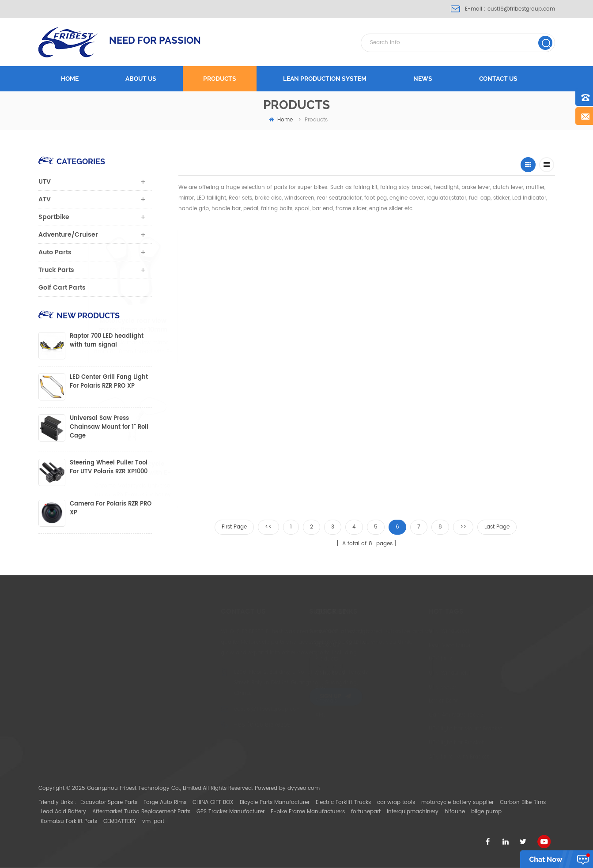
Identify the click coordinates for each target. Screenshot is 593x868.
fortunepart (366, 812)
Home (70, 79)
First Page (234, 527)
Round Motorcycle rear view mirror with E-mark (326, 468)
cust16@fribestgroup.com (521, 9)
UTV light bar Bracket (404, 743)
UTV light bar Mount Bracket (413, 729)
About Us (284, 645)
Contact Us (287, 673)
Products (220, 79)
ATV (45, 199)
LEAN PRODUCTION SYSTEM (325, 79)
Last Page (497, 527)
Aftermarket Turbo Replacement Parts (141, 812)
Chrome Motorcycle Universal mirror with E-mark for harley (177, 468)
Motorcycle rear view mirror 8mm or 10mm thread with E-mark (223, 325)
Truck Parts (56, 270)
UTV (45, 182)
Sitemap (283, 701)
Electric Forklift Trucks (343, 802)
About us (141, 79)
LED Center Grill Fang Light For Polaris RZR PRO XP (109, 382)
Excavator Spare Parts (109, 802)
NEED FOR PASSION (155, 40)
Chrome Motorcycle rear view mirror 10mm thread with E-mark (489, 325)
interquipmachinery (413, 812)
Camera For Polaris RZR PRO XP (111, 509)
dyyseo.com (304, 788)
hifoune (455, 812)
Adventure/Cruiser (68, 235)
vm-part (153, 821)
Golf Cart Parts (62, 288)
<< (268, 527)
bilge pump (486, 812)
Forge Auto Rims (165, 802)
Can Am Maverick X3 (404, 715)
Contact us (498, 79)
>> (463, 527)
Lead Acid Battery (63, 812)
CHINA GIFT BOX (213, 802)
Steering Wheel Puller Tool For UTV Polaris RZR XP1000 (109, 468)
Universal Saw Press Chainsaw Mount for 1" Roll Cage (109, 427)
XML (278, 715)
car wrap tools (396, 802)
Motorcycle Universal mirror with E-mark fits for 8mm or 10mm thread (314, 325)
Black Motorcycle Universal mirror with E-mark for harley (249, 468)
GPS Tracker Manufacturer (230, 812)
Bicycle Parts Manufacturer (275, 802)
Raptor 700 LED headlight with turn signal (107, 341)
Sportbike (54, 217)
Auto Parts (55, 252)
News (423, 79)
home (281, 120)
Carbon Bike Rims (523, 802)
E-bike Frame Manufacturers (308, 812)
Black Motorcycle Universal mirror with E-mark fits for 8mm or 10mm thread (403, 325)
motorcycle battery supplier (457, 802)
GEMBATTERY (120, 821)
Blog (278, 687)
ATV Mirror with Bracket (406, 757)
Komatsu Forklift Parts (69, 821)
